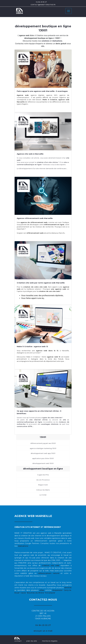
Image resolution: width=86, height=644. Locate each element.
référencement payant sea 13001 (43, 443)
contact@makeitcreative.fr (43, 5)
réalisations (23, 546)
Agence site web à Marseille (30, 154)
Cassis (23, 593)
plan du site (32, 641)
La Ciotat (43, 495)
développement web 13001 (43, 463)
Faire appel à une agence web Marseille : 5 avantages (42, 91)
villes (42, 590)
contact (18, 641)
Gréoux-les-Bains (43, 490)
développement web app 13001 (43, 453)
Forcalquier (50, 593)
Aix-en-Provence (43, 480)
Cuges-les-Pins (43, 475)
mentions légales (50, 641)
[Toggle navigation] (69, 11)
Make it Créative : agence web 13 (32, 346)
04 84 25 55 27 (41, 2)
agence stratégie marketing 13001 (43, 448)
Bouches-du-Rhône (36, 593)
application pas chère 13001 (43, 458)
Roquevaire (58, 590)
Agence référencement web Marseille (35, 218)
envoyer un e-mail (43, 631)
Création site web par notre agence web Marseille (41, 283)
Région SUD (43, 485)
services (68, 588)
